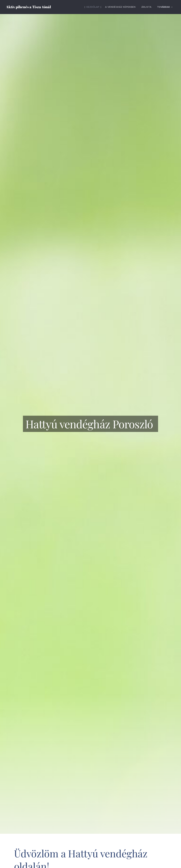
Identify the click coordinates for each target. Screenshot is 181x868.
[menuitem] (79, 7)
